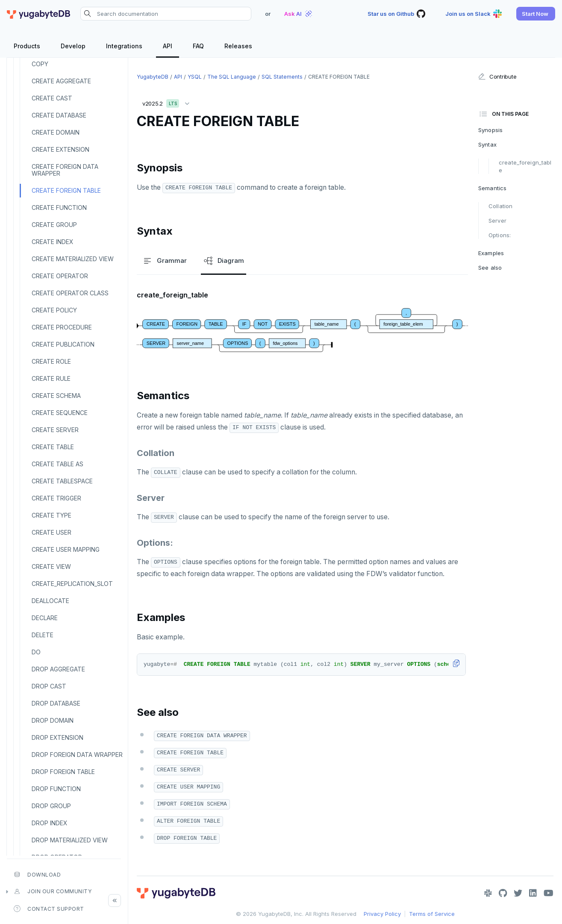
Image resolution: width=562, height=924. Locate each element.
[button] (536, 14)
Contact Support (49, 909)
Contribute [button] (497, 77)
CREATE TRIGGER (56, 498)
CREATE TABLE (53, 447)
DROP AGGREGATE (58, 669)
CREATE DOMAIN (56, 132)
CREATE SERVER (55, 430)
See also (490, 268)
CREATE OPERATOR (60, 276)
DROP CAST (49, 686)
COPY (40, 64)
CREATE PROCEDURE (62, 327)
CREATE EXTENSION (60, 149)
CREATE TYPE (51, 515)
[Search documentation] (166, 14)
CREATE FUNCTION (59, 207)
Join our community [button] (53, 892)
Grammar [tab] (165, 261)
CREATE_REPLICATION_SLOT (72, 584)
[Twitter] (518, 893)
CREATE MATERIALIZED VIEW (73, 259)
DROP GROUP (51, 806)
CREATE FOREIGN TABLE (66, 190)
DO (36, 652)
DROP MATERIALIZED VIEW (70, 840)
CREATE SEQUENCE (60, 413)
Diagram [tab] (224, 261)
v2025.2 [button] (168, 102)
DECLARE (45, 618)
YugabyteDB (153, 77)
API (178, 77)
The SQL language (232, 77)
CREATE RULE (51, 378)
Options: (500, 235)
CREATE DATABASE (59, 115)
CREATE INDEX (53, 242)
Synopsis (490, 130)
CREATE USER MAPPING (66, 549)
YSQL (195, 77)
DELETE (43, 635)
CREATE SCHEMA (56, 396)
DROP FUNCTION (56, 789)
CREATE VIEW (51, 566)
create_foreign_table (525, 166)
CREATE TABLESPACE (62, 481)
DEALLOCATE (50, 601)
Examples (491, 253)
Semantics (492, 188)
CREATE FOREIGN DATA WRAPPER (65, 170)
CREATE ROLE (51, 361)
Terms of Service (432, 914)
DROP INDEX (50, 823)
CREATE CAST (52, 98)
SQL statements (282, 77)
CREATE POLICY (54, 310)
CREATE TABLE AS (57, 464)
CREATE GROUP (54, 225)
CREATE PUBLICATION (63, 344)
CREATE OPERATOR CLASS (70, 293)
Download (37, 874)
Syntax (487, 144)
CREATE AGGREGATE (61, 81)
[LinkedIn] (533, 893)
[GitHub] (503, 893)
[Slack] (488, 893)
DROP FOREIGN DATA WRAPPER (77, 755)
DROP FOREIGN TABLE (63, 772)
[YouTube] (549, 893)
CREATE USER (51, 532)
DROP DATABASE (56, 703)
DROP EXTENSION (57, 737)
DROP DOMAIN (53, 720)
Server (497, 221)
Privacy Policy (382, 914)
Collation (500, 206)
